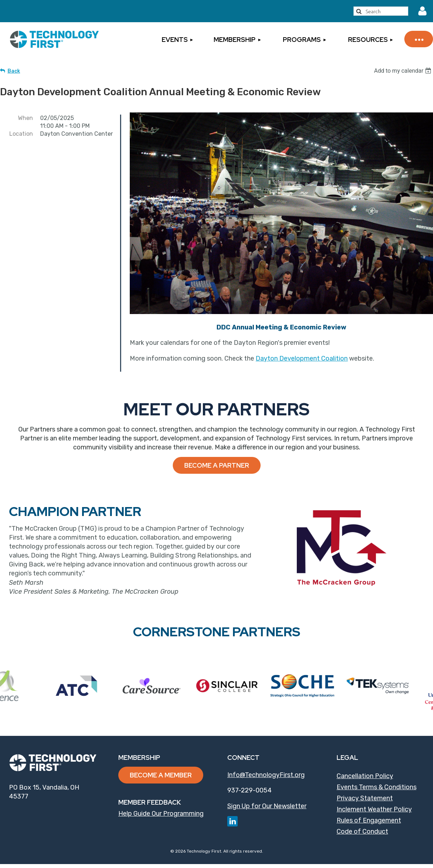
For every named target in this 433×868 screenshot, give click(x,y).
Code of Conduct (362, 831)
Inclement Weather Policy (374, 809)
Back (14, 71)
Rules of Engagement (369, 820)
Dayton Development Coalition (302, 358)
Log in (423, 11)
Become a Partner (217, 465)
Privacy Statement (365, 798)
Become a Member (161, 775)
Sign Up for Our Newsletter (267, 806)
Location (21, 134)
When (25, 118)
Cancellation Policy (365, 776)
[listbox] (403, 71)
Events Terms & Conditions (377, 787)
